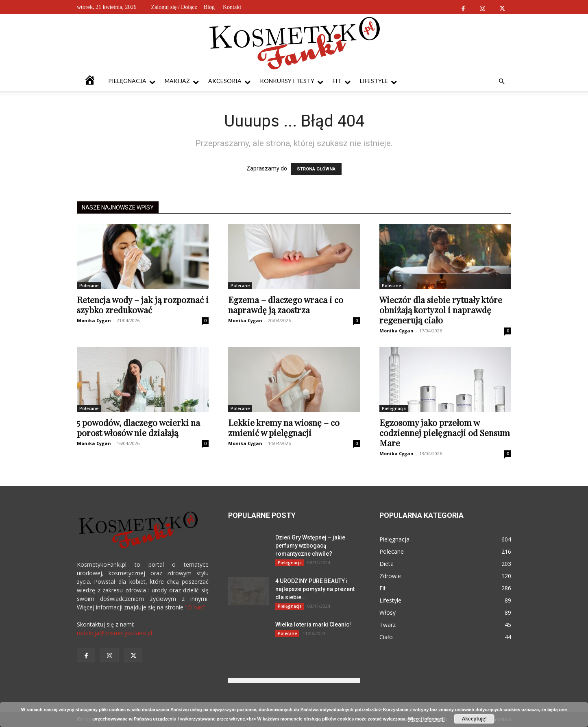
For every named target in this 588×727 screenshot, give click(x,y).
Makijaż (182, 81)
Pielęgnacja (132, 81)
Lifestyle (378, 81)
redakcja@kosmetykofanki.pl (114, 633)
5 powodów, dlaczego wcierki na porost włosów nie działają (138, 427)
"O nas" (195, 607)
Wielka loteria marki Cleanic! (313, 624)
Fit (342, 81)
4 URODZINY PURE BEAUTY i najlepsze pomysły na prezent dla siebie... (315, 589)
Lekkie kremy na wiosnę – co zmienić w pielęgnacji (284, 427)
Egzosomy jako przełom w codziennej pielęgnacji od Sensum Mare (445, 432)
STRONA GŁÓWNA (316, 169)
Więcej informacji (426, 719)
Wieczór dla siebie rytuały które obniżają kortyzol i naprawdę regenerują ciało (441, 310)
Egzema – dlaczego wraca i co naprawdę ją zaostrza (286, 305)
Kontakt (232, 7)
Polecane (89, 286)
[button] (501, 82)
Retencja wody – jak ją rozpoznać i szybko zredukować (143, 305)
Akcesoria (229, 81)
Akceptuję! (474, 719)
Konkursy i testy (292, 81)
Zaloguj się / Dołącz (174, 7)
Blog (209, 7)
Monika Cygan (94, 320)
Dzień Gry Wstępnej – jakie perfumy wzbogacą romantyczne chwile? (310, 546)
